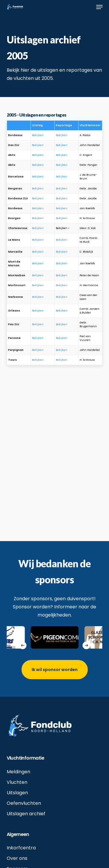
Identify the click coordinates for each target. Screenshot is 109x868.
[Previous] (23, 645)
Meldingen (18, 772)
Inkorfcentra (21, 848)
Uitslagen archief (26, 814)
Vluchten (17, 782)
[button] (99, 7)
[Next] (86, 645)
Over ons (17, 858)
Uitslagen (17, 793)
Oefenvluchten (24, 803)
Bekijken (38, 135)
